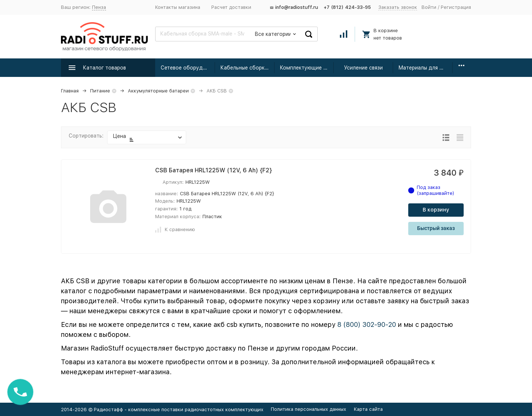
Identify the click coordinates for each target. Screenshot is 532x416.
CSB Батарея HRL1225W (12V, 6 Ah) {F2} (214, 170)
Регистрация (456, 7)
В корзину (436, 210)
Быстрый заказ (436, 228)
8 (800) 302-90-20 (367, 324)
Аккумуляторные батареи (158, 91)
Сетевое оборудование (188, 68)
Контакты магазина (178, 7)
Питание (100, 91)
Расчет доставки (231, 7)
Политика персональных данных (308, 409)
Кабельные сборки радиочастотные (247, 68)
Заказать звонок (398, 7)
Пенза (99, 7)
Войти (429, 7)
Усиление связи (363, 68)
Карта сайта (368, 409)
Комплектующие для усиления (307, 68)
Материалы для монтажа (425, 68)
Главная (70, 91)
